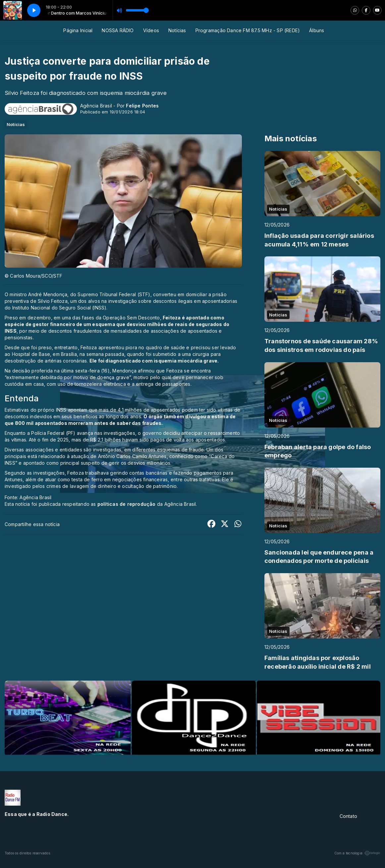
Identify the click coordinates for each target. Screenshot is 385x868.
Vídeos (151, 30)
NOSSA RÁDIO (118, 30)
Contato (348, 816)
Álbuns (317, 30)
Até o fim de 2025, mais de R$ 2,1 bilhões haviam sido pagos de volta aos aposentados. (128, 440)
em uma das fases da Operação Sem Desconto (107, 318)
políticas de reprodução (127, 504)
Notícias (177, 30)
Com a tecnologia (357, 853)
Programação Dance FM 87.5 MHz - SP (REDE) (248, 30)
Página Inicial (78, 30)
